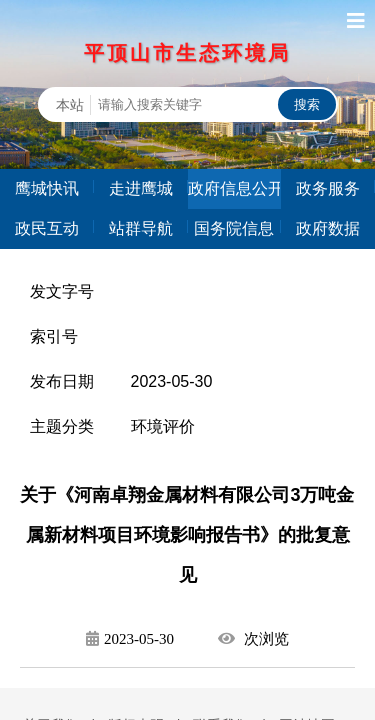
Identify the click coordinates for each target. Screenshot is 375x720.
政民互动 (47, 228)
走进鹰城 (141, 188)
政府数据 (328, 228)
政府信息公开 (235, 188)
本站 (70, 105)
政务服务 (328, 188)
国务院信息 (234, 228)
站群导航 (141, 228)
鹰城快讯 (47, 188)
